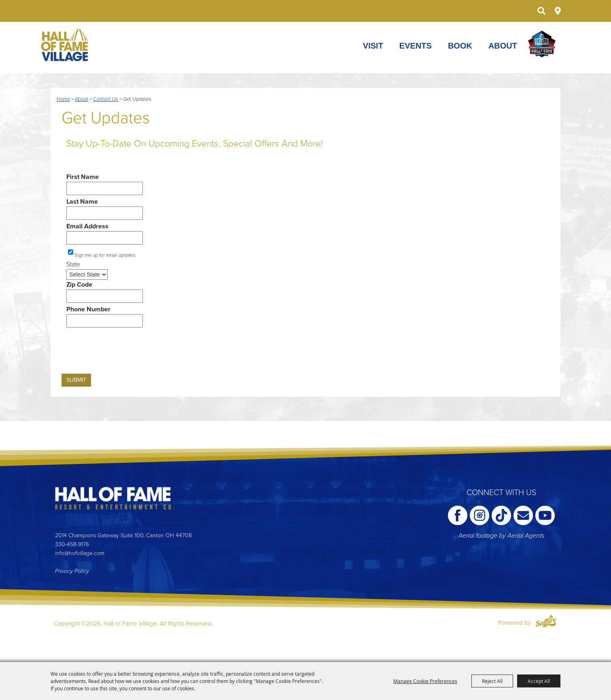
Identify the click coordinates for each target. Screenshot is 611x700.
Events (416, 46)
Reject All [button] (492, 681)
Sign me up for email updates (105, 255)
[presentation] (123, 353)
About (503, 46)
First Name (83, 177)
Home (63, 99)
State (73, 264)
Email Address (87, 226)
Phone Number (88, 309)
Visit (373, 46)
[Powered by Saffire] (546, 623)
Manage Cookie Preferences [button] (425, 681)
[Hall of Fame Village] (65, 45)
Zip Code (79, 285)
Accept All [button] (539, 681)
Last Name (82, 202)
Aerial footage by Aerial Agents (501, 536)
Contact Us (106, 99)
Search (541, 11)
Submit (76, 380)
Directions (558, 11)
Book (460, 46)
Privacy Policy (72, 571)
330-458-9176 (72, 544)
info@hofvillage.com (80, 553)
